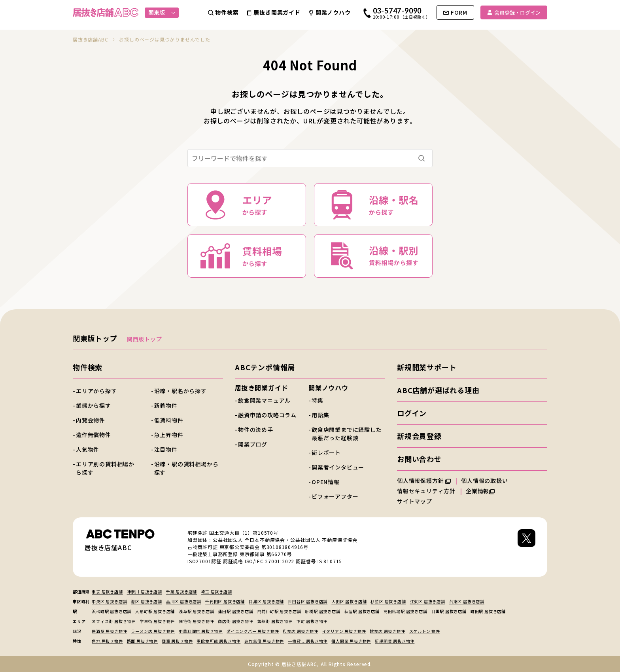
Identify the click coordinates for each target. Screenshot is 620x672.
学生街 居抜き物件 (157, 621)
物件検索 (88, 367)
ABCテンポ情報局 (265, 367)
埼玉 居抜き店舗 (216, 592)
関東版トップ (95, 338)
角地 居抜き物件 (107, 641)
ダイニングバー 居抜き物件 (253, 631)
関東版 (162, 12)
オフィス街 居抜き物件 (114, 621)
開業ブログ (253, 444)
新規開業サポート (427, 367)
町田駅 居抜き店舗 (488, 611)
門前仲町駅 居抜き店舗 (279, 611)
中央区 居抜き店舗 (109, 601)
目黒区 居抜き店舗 (266, 601)
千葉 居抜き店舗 (181, 592)
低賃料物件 (169, 420)
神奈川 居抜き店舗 (145, 592)
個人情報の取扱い (488, 481)
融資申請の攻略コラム (267, 415)
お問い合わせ (419, 459)
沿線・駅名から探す (181, 391)
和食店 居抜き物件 (300, 631)
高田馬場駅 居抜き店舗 (405, 611)
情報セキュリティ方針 (426, 491)
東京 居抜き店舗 (107, 592)
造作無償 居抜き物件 (264, 641)
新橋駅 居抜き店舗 (322, 611)
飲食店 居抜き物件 (387, 631)
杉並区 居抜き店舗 (388, 601)
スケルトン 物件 (425, 631)
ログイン (412, 413)
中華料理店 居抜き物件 (201, 631)
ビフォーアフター (335, 496)
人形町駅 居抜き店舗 (155, 611)
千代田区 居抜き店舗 (225, 601)
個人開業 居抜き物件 (351, 641)
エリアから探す (96, 391)
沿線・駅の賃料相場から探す (186, 468)
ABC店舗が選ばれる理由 (438, 390)
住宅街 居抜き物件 (196, 621)
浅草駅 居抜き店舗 (196, 611)
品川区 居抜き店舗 (184, 601)
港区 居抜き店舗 (146, 601)
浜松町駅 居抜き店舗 (112, 611)
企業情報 (480, 491)
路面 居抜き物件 (142, 641)
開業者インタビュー (338, 467)
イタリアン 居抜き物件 (344, 631)
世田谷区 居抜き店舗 (308, 601)
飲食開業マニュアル (264, 400)
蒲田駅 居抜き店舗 (235, 611)
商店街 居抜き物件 (235, 621)
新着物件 (166, 405)
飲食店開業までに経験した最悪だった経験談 (347, 434)
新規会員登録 (419, 436)
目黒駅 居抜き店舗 (449, 611)
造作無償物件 (94, 435)
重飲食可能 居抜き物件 (218, 641)
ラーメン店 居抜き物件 (153, 631)
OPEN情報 (326, 482)
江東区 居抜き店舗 (428, 601)
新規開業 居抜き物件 (395, 641)
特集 (318, 400)
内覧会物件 (91, 420)
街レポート (326, 452)
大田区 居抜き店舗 (349, 601)
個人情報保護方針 (424, 481)
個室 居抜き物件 (177, 641)
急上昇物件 (169, 435)
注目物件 (166, 449)
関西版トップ (145, 339)
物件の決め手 (256, 430)
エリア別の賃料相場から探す (105, 468)
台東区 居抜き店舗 (467, 601)
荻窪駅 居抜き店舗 (362, 611)
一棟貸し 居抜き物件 (308, 641)
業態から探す (94, 405)
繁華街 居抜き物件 (275, 621)
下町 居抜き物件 (312, 621)
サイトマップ (415, 501)
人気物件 (88, 449)
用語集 (320, 415)
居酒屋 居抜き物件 (109, 631)
